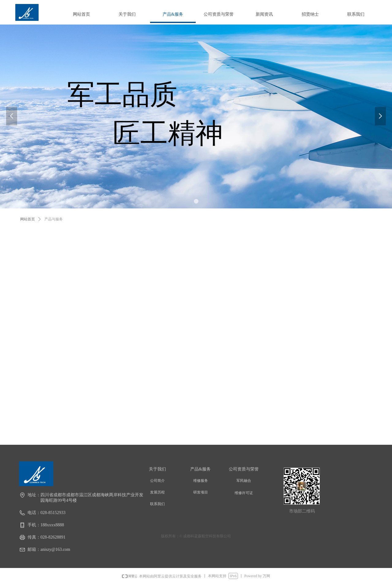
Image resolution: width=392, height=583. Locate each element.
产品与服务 (54, 219)
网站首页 (28, 219)
